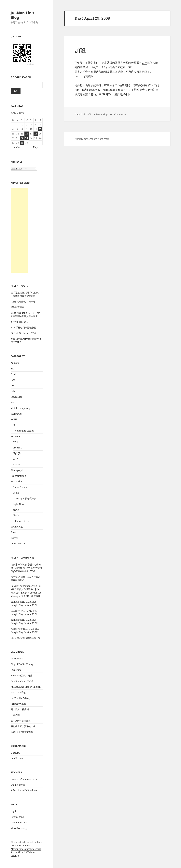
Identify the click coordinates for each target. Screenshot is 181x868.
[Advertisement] (19, 230)
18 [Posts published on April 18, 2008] (36, 134)
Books (16, 493)
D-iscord (15, 753)
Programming (18, 476)
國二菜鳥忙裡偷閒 (20, 709)
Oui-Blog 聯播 (18, 785)
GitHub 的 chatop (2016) (24, 333)
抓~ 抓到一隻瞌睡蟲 (21, 721)
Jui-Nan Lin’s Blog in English (26, 687)
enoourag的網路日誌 (21, 676)
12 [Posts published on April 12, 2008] (40, 129)
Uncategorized (18, 544)
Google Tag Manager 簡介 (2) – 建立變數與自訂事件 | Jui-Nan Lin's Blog (26, 589)
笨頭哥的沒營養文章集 (22, 732)
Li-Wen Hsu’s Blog (20, 698)
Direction (16, 670)
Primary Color (18, 704)
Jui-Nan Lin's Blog (22, 15)
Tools (13, 532)
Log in (14, 811)
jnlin (13, 602)
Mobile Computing (21, 408)
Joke (13, 386)
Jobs (13, 380)
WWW (16, 465)
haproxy (80, 76)
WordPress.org (19, 828)
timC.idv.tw (17, 758)
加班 (80, 50)
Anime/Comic (20, 487)
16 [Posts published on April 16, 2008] (27, 134)
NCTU (14, 419)
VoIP (15, 459)
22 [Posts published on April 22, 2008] (22, 138)
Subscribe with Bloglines (24, 790)
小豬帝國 (15, 715)
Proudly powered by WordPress (92, 139)
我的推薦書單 (17, 307)
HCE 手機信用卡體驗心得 (23, 328)
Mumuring (16, 414)
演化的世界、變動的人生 (23, 726)
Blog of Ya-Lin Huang (22, 664)
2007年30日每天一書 (26, 498)
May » (36, 147)
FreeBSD (18, 448)
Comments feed (19, 823)
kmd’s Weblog (18, 692)
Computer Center (25, 431)
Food (13, 374)
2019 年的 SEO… (19, 322)
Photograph (17, 470)
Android (15, 363)
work (19, 842)
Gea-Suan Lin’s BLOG (22, 681)
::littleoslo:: (17, 659)
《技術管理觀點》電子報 (23, 302)
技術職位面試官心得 (30, 638)
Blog (13, 369)
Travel (14, 538)
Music (16, 515)
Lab (13, 391)
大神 (144, 63)
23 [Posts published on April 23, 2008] (27, 138)
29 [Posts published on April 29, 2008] (22, 143)
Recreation (17, 481)
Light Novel (19, 504)
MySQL (17, 453)
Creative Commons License (25, 779)
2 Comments (119, 114)
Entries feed (17, 817)
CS (14, 425)
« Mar (17, 147)
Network (15, 436)
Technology (17, 527)
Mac (13, 402)
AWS (15, 442)
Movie (16, 510)
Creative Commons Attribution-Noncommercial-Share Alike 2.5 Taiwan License (26, 851)
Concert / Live (23, 521)
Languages (16, 397)
